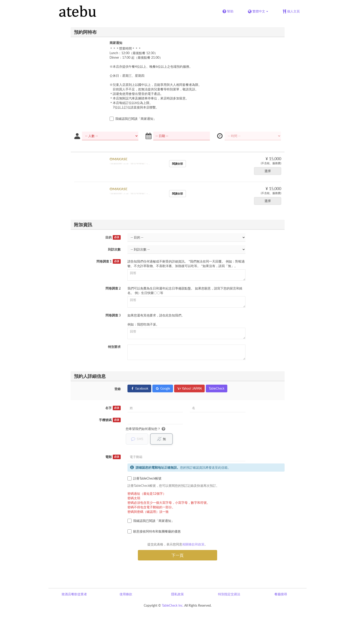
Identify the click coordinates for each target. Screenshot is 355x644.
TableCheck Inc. (173, 605)
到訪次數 (114, 249)
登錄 (118, 389)
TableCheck (217, 388)
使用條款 (126, 594)
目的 (113, 237)
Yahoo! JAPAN (189, 388)
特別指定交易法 (229, 594)
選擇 (269, 171)
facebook (139, 388)
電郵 (113, 457)
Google (163, 388)
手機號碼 (110, 420)
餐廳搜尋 (281, 594)
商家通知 (116, 43)
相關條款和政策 (193, 544)
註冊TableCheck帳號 (144, 478)
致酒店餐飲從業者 (74, 594)
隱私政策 (177, 594)
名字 (113, 408)
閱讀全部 (177, 164)
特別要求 (114, 347)
